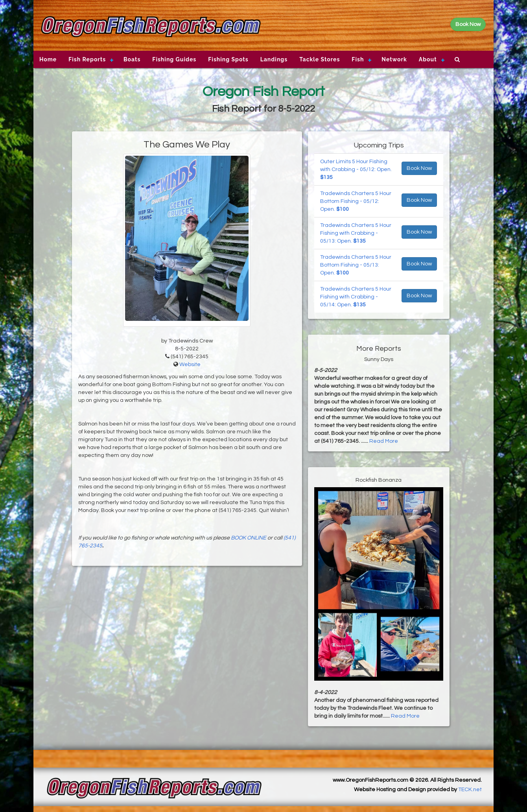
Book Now (419, 168)
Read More (384, 441)
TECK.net (470, 790)
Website (190, 365)
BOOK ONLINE (249, 538)
